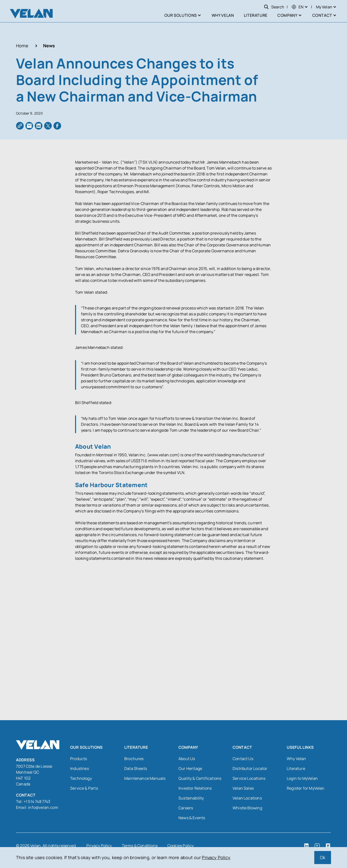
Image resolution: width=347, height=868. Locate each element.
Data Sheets (136, 768)
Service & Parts (84, 788)
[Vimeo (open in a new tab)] (328, 845)
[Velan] (31, 13)
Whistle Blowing (247, 808)
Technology (81, 778)
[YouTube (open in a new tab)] (317, 845)
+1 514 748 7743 (37, 801)
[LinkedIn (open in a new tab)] (306, 845)
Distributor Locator (250, 768)
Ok (323, 857)
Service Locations (249, 778)
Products (79, 758)
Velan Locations (247, 798)
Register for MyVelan (306, 788)
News (49, 45)
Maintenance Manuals (145, 778)
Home (22, 45)
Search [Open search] (274, 7)
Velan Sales (243, 788)
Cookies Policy (181, 845)
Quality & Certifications (200, 778)
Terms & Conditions (140, 845)
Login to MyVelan (302, 778)
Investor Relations (195, 788)
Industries (79, 768)
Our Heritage (190, 768)
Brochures (134, 758)
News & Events (192, 817)
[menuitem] (298, 7)
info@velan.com (43, 807)
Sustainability (191, 798)
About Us (187, 758)
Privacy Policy (216, 857)
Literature (296, 768)
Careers (186, 808)
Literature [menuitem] (256, 15)
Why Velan (296, 758)
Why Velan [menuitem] (223, 15)
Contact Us (243, 758)
